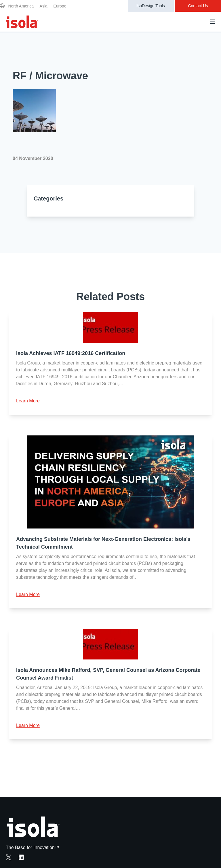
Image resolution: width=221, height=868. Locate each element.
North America (21, 6)
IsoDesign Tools (151, 6)
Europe (60, 6)
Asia (44, 6)
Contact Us (198, 6)
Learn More (28, 401)
